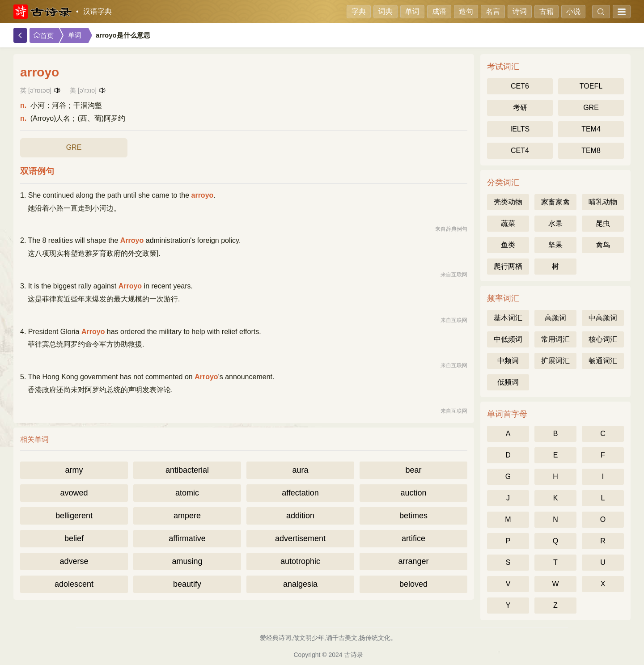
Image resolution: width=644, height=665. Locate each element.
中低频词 (508, 339)
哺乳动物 (603, 202)
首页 (43, 36)
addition (300, 516)
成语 (439, 11)
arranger (413, 561)
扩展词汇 (555, 361)
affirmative (187, 538)
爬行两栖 (508, 266)
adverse (74, 561)
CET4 (520, 150)
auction (413, 493)
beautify (187, 584)
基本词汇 (508, 318)
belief (74, 538)
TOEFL (591, 86)
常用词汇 (555, 339)
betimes (413, 516)
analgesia (300, 584)
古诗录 (354, 655)
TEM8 (591, 150)
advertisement (300, 538)
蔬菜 (508, 223)
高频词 (555, 318)
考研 (520, 108)
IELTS (520, 129)
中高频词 (603, 318)
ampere (187, 516)
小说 (573, 11)
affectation (300, 493)
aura (300, 470)
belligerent (74, 516)
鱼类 (508, 245)
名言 (493, 11)
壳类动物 (508, 202)
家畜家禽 (555, 202)
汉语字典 (97, 11)
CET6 (520, 86)
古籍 (547, 11)
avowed (74, 493)
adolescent (74, 584)
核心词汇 (603, 339)
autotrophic (300, 561)
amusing (187, 561)
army (74, 470)
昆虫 (603, 223)
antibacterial (187, 470)
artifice (413, 538)
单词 (412, 11)
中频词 (508, 361)
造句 (466, 11)
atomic (187, 493)
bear (413, 470)
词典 (386, 11)
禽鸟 (603, 245)
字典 (359, 11)
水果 (555, 223)
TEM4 (591, 129)
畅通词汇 (603, 361)
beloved (413, 584)
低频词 (508, 382)
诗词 (520, 11)
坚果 (555, 245)
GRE (74, 147)
